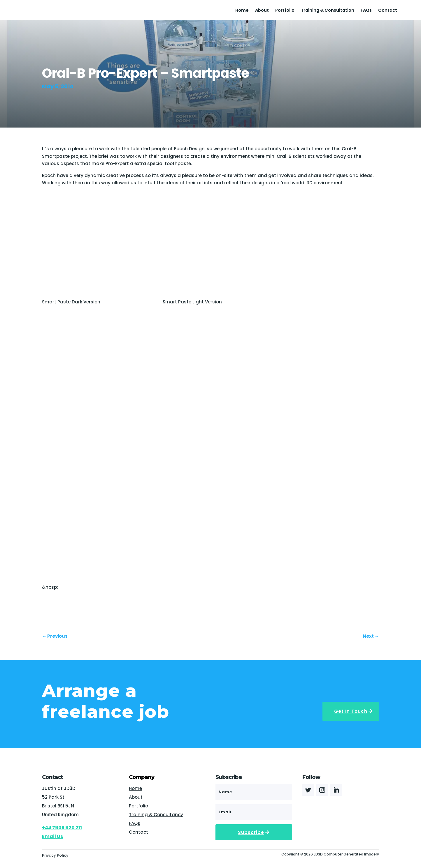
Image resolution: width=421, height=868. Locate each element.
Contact (388, 11)
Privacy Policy (55, 855)
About (262, 11)
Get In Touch (351, 711)
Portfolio (285, 11)
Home (242, 11)
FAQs (366, 11)
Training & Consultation (328, 11)
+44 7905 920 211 (62, 828)
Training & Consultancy (156, 815)
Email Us (52, 836)
